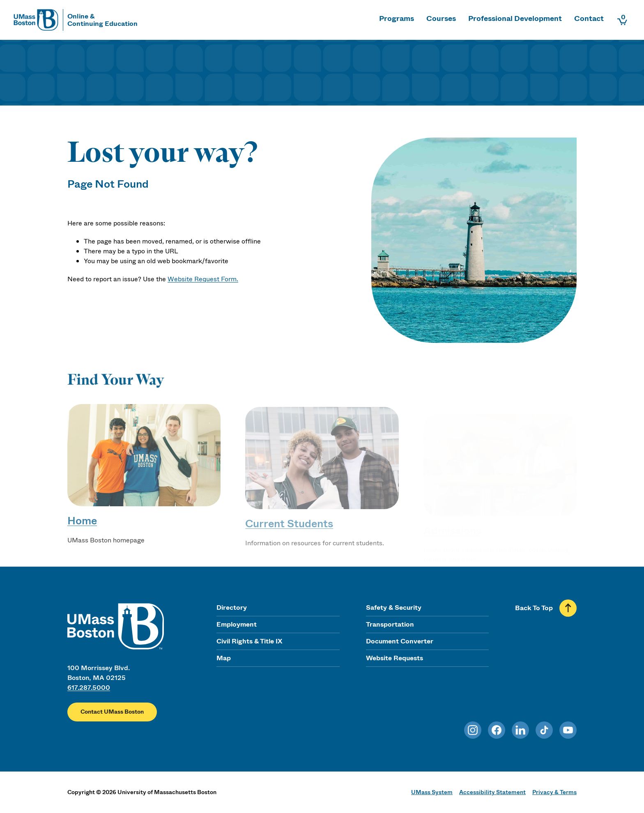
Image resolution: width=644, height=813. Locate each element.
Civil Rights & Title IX (249, 641)
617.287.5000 (89, 688)
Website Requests (394, 658)
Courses (441, 18)
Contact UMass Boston (112, 712)
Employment (237, 624)
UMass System (432, 792)
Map (224, 658)
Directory (232, 607)
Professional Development (515, 18)
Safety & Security (394, 607)
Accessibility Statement (492, 792)
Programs (397, 18)
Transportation (390, 624)
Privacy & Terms (554, 792)
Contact (589, 18)
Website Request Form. (203, 279)
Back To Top (534, 608)
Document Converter (400, 641)
